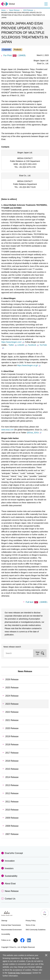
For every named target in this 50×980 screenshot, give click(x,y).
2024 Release (12, 696)
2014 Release (12, 777)
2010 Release (12, 810)
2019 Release (12, 736)
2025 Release (12, 688)
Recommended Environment (11, 930)
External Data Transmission (11, 925)
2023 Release (28, 10)
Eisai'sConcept (14, 853)
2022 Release (12, 712)
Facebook (33, 345)
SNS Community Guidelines (36, 930)
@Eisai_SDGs (34, 433)
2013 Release (12, 785)
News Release (14, 10)
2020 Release (12, 728)
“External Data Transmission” (20, 973)
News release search (12, 647)
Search (38, 653)
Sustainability (11, 876)
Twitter (12, 345)
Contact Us (10, 899)
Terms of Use (30, 925)
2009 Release (12, 818)
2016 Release (12, 761)
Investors (9, 868)
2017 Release (12, 753)
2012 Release (12, 793)
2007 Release (12, 834)
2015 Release (12, 769)
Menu (46, 4)
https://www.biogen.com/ (13, 342)
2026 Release (12, 679)
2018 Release (12, 745)
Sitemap (4, 921)
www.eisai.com (8, 430)
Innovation (10, 861)
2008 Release (12, 826)
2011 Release (12, 802)
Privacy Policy (31, 921)
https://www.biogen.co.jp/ (29, 365)
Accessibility (6, 934)
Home (3, 10)
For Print (15, 55)
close (46, 955)
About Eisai (10, 884)
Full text (37, 602)
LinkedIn (22, 345)
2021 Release (12, 720)
